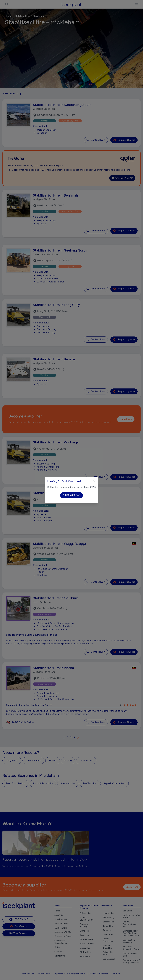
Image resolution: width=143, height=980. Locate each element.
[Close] (94, 481)
